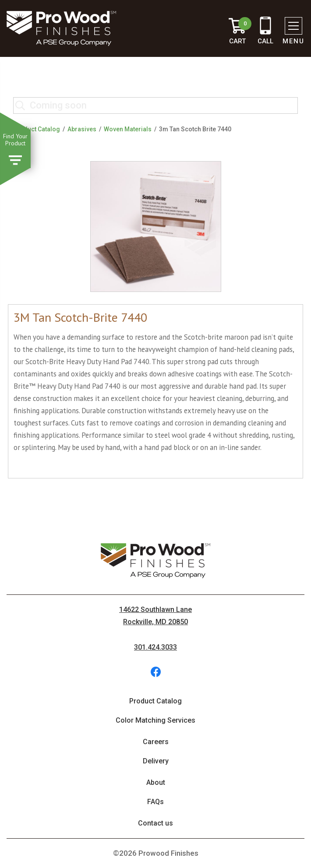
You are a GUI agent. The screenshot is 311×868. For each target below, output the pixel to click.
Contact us (155, 823)
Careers (156, 742)
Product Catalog (37, 129)
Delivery (156, 761)
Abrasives (82, 129)
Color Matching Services (155, 720)
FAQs (155, 802)
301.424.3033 (155, 647)
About (156, 782)
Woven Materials (128, 129)
